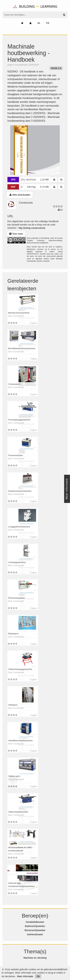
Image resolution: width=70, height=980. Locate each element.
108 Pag (31, 187)
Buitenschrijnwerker (35, 926)
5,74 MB (44, 187)
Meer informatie (25, 976)
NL (39, 23)
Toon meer (16, 234)
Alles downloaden (20, 195)
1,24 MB (44, 180)
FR (48, 23)
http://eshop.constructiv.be (32, 228)
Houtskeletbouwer (35, 922)
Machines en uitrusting (35, 958)
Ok (38, 976)
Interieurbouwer (35, 934)
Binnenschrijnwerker (35, 930)
